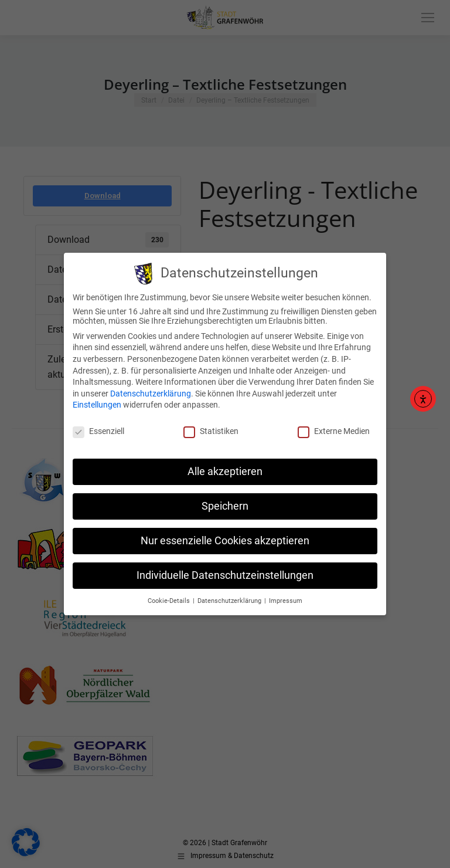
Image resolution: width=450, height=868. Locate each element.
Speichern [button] (225, 502)
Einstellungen (97, 401)
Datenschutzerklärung (151, 389)
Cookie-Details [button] (170, 597)
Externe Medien (334, 428)
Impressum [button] (286, 597)
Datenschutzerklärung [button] (230, 597)
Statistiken (211, 428)
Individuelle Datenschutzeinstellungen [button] (225, 571)
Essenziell (98, 428)
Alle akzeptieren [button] (225, 467)
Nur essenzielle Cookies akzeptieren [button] (225, 537)
